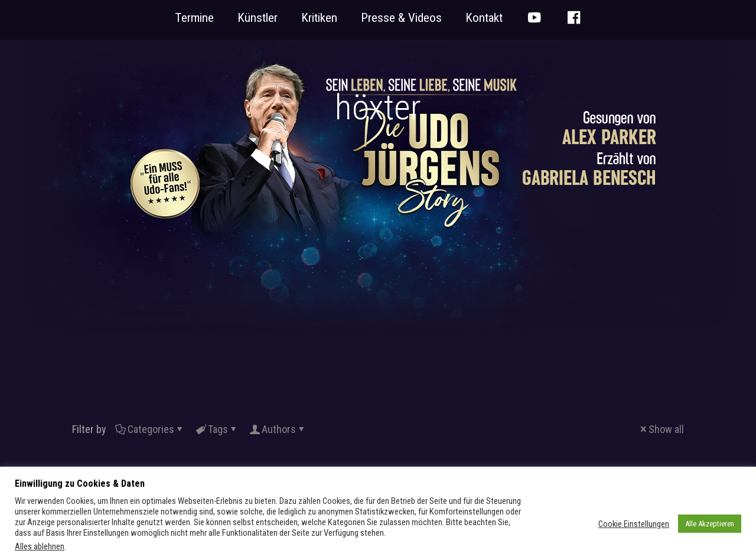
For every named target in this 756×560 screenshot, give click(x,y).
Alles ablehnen (40, 546)
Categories (150, 429)
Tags (217, 429)
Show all (661, 429)
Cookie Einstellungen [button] (634, 524)
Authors (278, 429)
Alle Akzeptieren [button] (710, 524)
